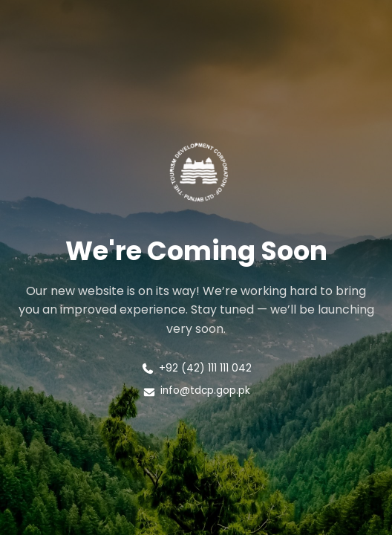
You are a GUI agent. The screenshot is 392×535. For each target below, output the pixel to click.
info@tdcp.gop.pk (196, 390)
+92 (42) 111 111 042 (196, 368)
